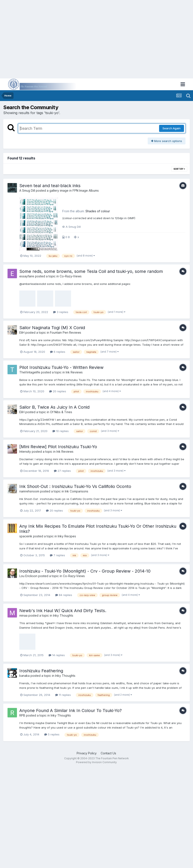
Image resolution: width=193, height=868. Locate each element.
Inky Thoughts (63, 615)
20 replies (58, 391)
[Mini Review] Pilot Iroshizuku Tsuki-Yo (58, 447)
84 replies (64, 595)
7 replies (57, 555)
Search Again (172, 128)
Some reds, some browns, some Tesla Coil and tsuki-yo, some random (91, 271)
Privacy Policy (87, 753)
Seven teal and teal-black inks (50, 186)
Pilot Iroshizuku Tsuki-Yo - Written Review (61, 367)
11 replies (63, 695)
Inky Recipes (67, 536)
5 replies (52, 734)
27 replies (62, 471)
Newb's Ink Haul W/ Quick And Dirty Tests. (63, 611)
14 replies (57, 655)
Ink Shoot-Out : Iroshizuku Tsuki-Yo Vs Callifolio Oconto (75, 486)
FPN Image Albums (86, 190)
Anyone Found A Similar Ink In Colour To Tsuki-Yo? (71, 711)
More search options (167, 141)
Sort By (179, 169)
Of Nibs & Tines (61, 412)
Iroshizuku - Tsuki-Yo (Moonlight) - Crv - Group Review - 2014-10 (85, 571)
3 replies (61, 312)
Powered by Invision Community (96, 762)
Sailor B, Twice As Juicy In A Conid (54, 407)
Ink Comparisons (77, 491)
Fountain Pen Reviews (66, 332)
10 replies (61, 431)
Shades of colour (98, 211)
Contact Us (108, 753)
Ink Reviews (74, 372)
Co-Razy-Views (71, 276)
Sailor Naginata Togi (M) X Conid (52, 328)
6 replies (58, 352)
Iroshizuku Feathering (41, 671)
